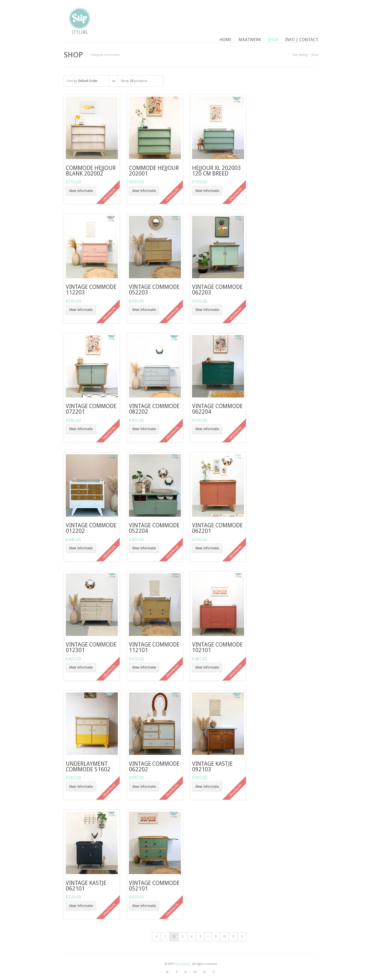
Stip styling (300, 55)
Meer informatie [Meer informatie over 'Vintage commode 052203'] (144, 310)
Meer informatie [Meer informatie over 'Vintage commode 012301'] (81, 667)
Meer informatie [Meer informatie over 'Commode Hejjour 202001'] (144, 191)
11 (233, 937)
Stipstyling (182, 964)
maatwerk (250, 40)
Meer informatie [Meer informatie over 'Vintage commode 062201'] (207, 548)
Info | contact (302, 40)
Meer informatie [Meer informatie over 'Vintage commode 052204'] (144, 548)
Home (225, 40)
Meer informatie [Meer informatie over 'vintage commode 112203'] (81, 310)
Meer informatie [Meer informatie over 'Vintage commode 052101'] (144, 906)
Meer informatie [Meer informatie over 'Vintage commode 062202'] (144, 787)
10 (224, 937)
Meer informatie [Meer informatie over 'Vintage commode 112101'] (144, 667)
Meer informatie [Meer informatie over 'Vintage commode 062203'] (207, 310)
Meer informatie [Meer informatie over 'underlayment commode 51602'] (81, 787)
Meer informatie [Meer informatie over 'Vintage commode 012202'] (81, 548)
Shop (273, 40)
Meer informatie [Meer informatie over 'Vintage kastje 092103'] (207, 787)
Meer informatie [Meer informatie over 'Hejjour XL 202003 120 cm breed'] (207, 191)
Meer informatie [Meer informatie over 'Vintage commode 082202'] (144, 429)
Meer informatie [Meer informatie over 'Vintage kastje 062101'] (81, 906)
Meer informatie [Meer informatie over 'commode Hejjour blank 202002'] (81, 191)
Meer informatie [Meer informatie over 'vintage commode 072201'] (81, 429)
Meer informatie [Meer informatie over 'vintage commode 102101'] (207, 667)
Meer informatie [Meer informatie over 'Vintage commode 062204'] (207, 429)
